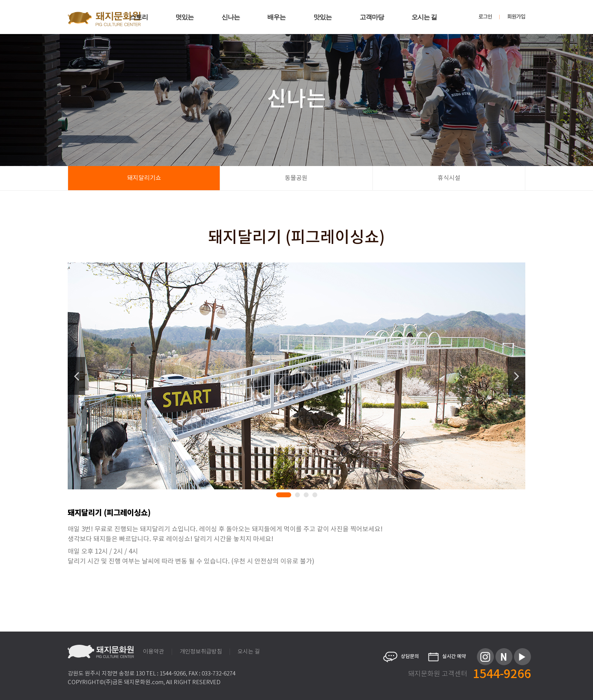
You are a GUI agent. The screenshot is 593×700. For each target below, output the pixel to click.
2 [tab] (299, 496)
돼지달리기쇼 (144, 178)
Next (517, 376)
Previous (76, 376)
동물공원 (296, 178)
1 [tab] (280, 496)
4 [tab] (316, 496)
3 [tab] (307, 496)
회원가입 (516, 17)
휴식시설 (449, 178)
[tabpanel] (296, 376)
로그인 (485, 17)
